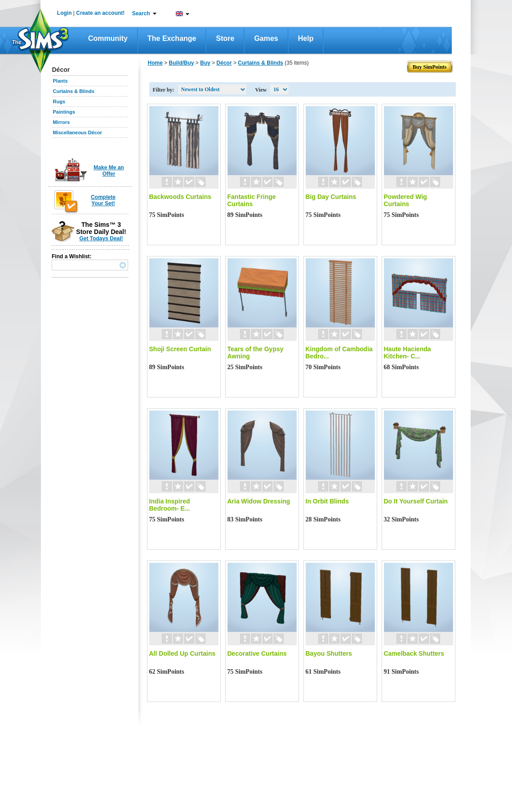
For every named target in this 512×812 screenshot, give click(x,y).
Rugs (59, 101)
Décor (224, 63)
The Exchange (172, 38)
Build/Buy (182, 63)
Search (141, 13)
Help (306, 38)
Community (108, 38)
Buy (205, 63)
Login (65, 13)
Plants (60, 81)
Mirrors (62, 122)
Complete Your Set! (103, 200)
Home (155, 63)
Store (225, 38)
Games (266, 38)
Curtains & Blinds (74, 91)
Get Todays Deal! (101, 238)
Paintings (64, 112)
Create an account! (100, 13)
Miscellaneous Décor (78, 132)
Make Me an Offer (109, 171)
